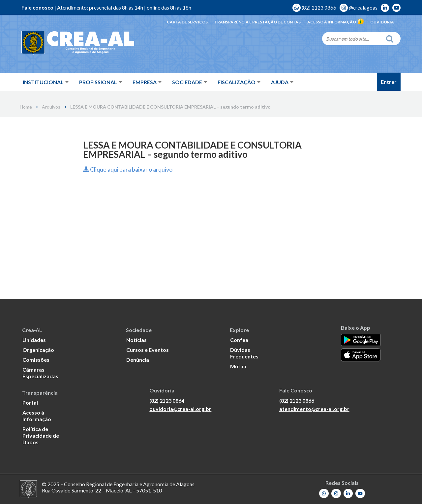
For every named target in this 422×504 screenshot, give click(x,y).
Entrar (389, 82)
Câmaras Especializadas (40, 373)
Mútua (238, 366)
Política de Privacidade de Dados (41, 436)
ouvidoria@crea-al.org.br (180, 409)
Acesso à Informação (335, 22)
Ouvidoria (382, 22)
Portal (30, 403)
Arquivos (51, 107)
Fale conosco (37, 7)
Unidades (34, 340)
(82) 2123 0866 (314, 8)
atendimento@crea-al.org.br (314, 409)
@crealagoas (359, 8)
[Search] (352, 39)
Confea (239, 340)
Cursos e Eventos (148, 350)
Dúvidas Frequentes (244, 353)
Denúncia (138, 360)
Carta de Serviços (187, 22)
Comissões (36, 360)
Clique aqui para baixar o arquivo (128, 169)
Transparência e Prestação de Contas (257, 22)
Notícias (136, 340)
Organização (38, 350)
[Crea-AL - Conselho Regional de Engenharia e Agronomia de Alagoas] (68, 43)
